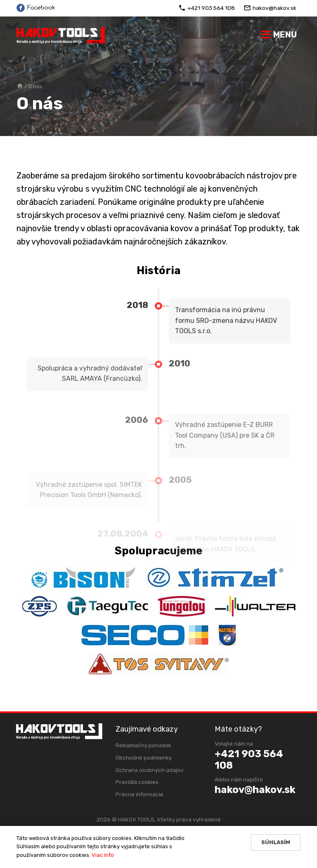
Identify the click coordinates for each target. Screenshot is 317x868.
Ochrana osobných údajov (150, 770)
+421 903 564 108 (207, 8)
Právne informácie (140, 794)
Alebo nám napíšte (239, 779)
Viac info (103, 855)
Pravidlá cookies (137, 782)
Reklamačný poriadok (143, 745)
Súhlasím (276, 842)
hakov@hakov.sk (270, 8)
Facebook (36, 8)
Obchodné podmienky (144, 758)
